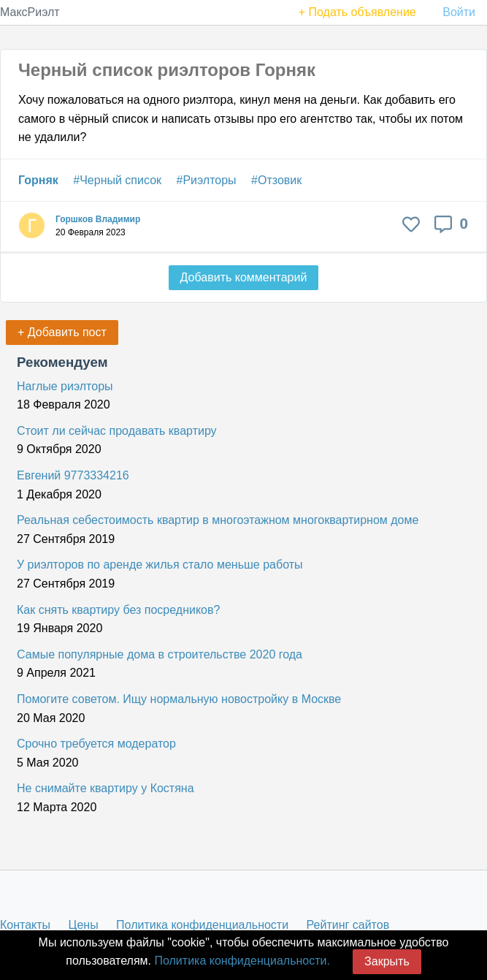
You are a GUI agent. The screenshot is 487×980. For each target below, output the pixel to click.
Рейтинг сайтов (348, 925)
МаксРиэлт (30, 12)
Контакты (25, 925)
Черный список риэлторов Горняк (167, 70)
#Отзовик (276, 180)
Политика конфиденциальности (202, 925)
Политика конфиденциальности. (242, 961)
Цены (84, 925)
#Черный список (117, 180)
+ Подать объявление (357, 12)
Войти (459, 12)
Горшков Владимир (98, 219)
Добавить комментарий (244, 277)
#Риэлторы (207, 180)
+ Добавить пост (62, 332)
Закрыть (387, 961)
